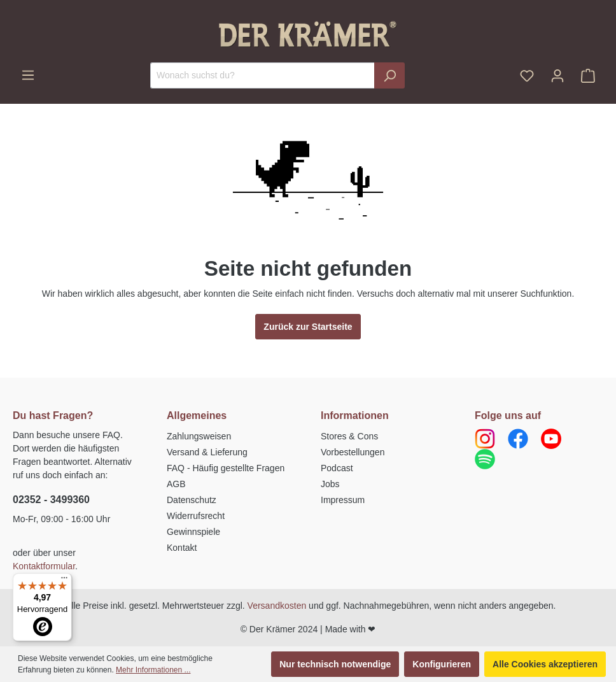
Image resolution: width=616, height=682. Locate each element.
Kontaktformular (44, 566)
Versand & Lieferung (207, 452)
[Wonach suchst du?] (262, 75)
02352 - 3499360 (51, 500)
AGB (176, 484)
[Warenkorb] (588, 76)
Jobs (330, 484)
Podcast (337, 468)
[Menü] (28, 75)
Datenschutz (192, 500)
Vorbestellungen (353, 452)
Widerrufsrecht (196, 516)
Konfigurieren (442, 664)
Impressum (343, 500)
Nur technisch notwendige (335, 664)
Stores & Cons (349, 436)
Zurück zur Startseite (308, 327)
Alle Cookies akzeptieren (545, 664)
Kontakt (182, 548)
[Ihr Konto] (557, 76)
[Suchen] (389, 75)
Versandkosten (277, 606)
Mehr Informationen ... (153, 670)
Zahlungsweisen (199, 436)
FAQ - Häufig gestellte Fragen (226, 468)
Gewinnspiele (193, 532)
